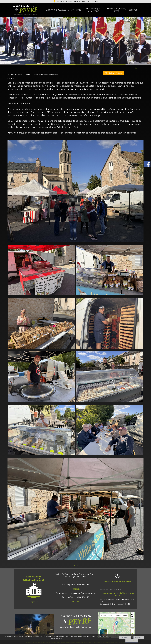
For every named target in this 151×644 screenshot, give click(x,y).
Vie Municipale (75, 10)
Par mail (76, 589)
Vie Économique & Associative (94, 10)
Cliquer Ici (34, 602)
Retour (76, 566)
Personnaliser (132, 641)
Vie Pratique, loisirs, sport (117, 10)
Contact (133, 10)
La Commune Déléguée (56, 10)
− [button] (132, 634)
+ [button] (132, 630)
